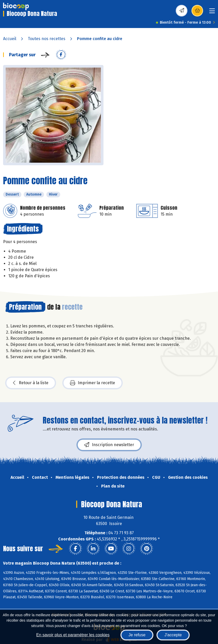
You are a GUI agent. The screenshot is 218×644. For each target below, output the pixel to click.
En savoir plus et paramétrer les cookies (73, 635)
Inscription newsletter (109, 445)
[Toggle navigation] (212, 12)
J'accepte (173, 635)
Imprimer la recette (93, 383)
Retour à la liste (31, 383)
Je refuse (137, 635)
